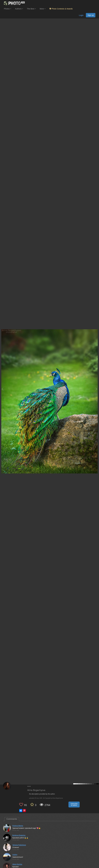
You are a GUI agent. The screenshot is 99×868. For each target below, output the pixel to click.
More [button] (43, 9)
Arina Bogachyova (36, 790)
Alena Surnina (17, 864)
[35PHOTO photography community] (14, 3)
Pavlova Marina (18, 826)
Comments (12, 819)
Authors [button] (19, 9)
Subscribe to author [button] (74, 805)
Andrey (15, 855)
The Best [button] (31, 9)
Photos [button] (8, 9)
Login (81, 15)
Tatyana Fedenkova (19, 845)
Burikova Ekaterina (19, 835)
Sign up (91, 15)
